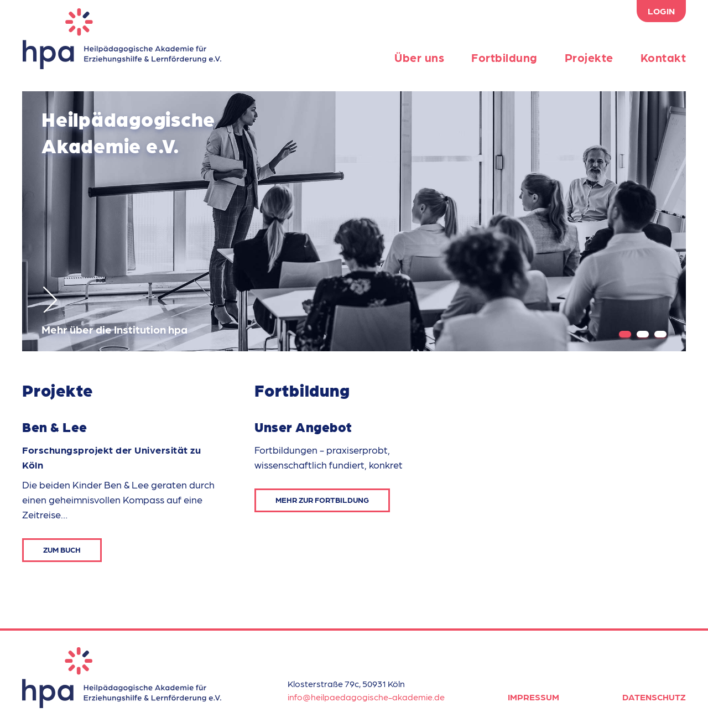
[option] (354, 221)
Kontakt (663, 57)
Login (661, 11)
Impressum (533, 697)
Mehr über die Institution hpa (114, 311)
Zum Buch (62, 549)
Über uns (419, 57)
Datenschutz (654, 697)
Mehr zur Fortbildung (322, 500)
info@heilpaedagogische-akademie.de (366, 697)
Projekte (589, 57)
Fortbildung (504, 57)
